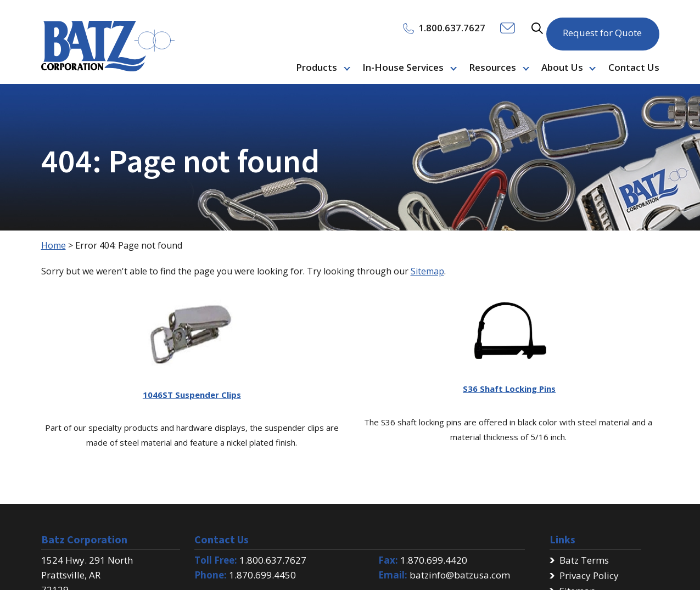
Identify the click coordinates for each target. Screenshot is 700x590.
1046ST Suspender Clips (192, 395)
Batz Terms (584, 560)
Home (54, 245)
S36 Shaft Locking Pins (509, 389)
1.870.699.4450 (262, 575)
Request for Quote (602, 27)
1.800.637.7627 (273, 560)
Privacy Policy (589, 575)
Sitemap (427, 271)
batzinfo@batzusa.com (460, 575)
